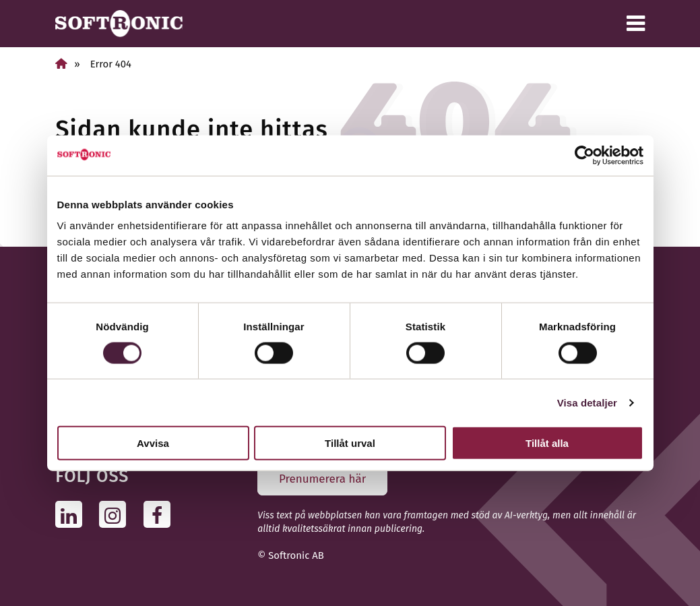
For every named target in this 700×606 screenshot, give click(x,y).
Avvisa (153, 443)
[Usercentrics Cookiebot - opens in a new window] (584, 155)
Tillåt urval (350, 443)
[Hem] (61, 64)
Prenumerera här (322, 479)
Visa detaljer (587, 402)
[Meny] (636, 24)
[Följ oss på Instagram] (116, 514)
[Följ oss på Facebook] (161, 514)
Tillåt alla (547, 443)
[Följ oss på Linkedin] (72, 514)
